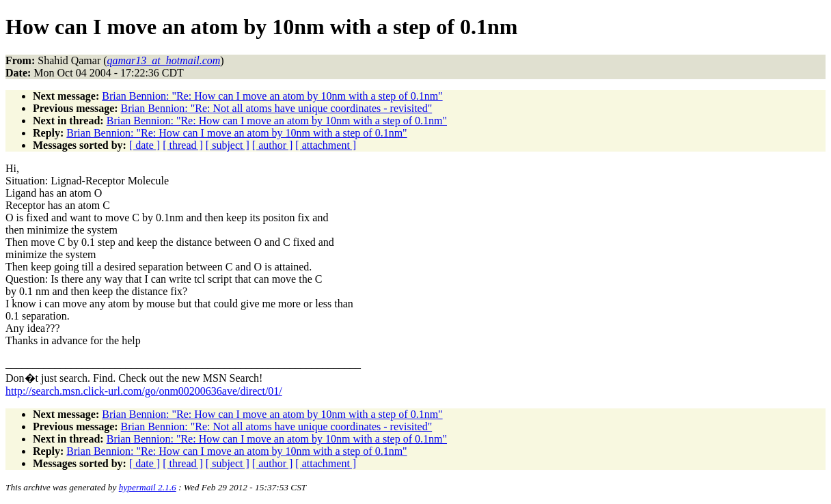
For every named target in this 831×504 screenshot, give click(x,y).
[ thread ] (183, 145)
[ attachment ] (326, 145)
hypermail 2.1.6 (148, 487)
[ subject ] (228, 145)
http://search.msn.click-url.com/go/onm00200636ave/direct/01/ (144, 391)
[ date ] (145, 145)
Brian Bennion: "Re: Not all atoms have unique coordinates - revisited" (277, 108)
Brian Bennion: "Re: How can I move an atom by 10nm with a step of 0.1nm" (272, 96)
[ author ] (273, 145)
